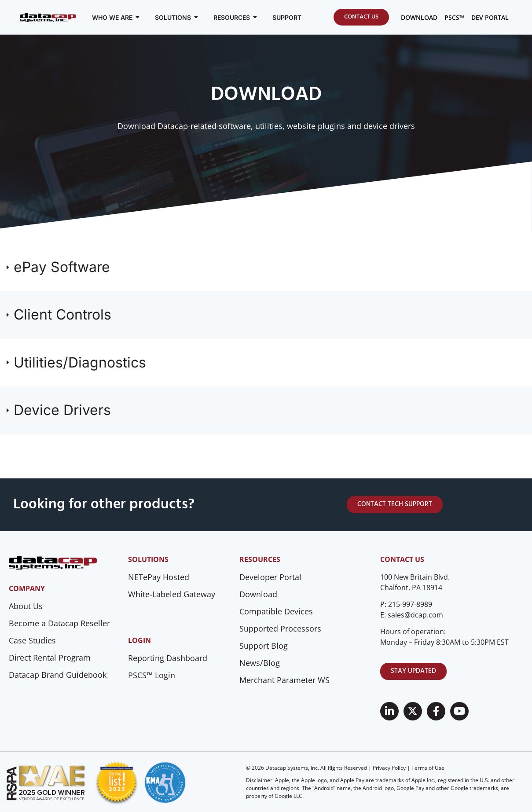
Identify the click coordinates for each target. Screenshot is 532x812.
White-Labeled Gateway (172, 594)
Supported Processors (280, 628)
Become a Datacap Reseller (59, 623)
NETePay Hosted (159, 577)
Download (258, 594)
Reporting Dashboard (168, 658)
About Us (26, 606)
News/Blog (260, 663)
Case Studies (32, 640)
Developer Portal (270, 577)
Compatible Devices (276, 611)
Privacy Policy (389, 768)
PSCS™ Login (152, 675)
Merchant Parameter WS (284, 680)
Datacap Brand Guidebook (58, 675)
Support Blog (264, 646)
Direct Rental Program (50, 658)
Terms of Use (428, 768)
